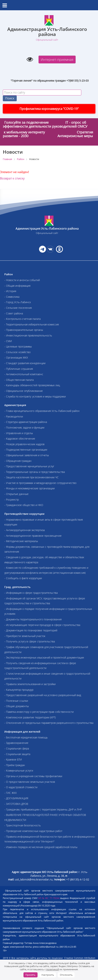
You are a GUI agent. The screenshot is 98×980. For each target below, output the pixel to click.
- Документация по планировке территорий (31, 630)
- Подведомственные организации (26, 450)
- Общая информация (17, 286)
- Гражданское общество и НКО (24, 505)
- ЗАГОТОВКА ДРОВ (16, 804)
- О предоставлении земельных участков (30, 782)
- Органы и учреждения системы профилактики (33, 776)
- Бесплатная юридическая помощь (26, 737)
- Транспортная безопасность (23, 825)
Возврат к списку (12, 178)
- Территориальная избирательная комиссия (32, 324)
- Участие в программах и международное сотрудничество (40, 483)
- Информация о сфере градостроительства (31, 593)
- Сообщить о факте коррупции (23, 578)
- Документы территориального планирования (33, 619)
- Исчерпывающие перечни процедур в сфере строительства (42, 625)
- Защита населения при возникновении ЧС (31, 477)
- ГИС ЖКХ (11, 793)
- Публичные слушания (19, 369)
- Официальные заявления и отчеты (27, 455)
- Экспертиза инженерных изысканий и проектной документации (44, 657)
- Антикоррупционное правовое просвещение (33, 536)
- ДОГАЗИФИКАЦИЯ (16, 798)
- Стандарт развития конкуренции (25, 363)
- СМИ (8, 341)
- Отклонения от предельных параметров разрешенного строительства (49, 723)
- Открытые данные (16, 494)
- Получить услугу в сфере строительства (30, 641)
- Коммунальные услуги (19, 771)
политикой (53, 969)
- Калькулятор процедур (19, 690)
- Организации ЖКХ (16, 358)
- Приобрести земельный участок (25, 636)
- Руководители (14, 416)
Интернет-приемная (57, 60)
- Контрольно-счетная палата (22, 319)
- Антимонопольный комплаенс (24, 374)
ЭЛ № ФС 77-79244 (49, 898)
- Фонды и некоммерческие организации (29, 488)
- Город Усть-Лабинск (18, 302)
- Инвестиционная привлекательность (28, 335)
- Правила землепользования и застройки (30, 684)
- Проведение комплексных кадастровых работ (33, 831)
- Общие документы (17, 706)
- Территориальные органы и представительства (35, 472)
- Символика (12, 297)
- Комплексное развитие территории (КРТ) (30, 717)
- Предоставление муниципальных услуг (29, 466)
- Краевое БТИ (13, 759)
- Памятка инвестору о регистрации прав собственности (39, 712)
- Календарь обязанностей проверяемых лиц (32, 385)
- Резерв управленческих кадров (24, 444)
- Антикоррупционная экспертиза (24, 530)
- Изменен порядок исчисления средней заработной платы (41, 847)
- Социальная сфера (17, 748)
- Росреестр (12, 500)
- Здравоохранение (16, 743)
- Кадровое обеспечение (20, 439)
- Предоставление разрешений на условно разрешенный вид (43, 695)
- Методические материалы (21, 541)
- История (10, 291)
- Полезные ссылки (16, 701)
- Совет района (14, 313)
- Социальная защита (17, 754)
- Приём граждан (15, 765)
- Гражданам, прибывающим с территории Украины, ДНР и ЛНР (43, 809)
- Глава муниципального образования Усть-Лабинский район (42, 411)
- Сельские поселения (18, 308)
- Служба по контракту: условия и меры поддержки (35, 396)
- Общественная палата (19, 380)
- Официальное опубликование (24, 391)
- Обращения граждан (18, 461)
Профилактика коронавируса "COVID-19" (49, 109)
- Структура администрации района (26, 422)
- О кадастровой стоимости (21, 787)
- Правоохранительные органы (24, 330)
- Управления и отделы (19, 433)
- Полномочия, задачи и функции (24, 427)
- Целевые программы (18, 346)
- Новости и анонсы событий (22, 280)
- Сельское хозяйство (17, 352)
